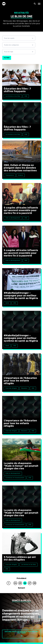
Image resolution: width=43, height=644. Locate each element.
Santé (7, 303)
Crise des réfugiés (11, 388)
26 (25, 583)
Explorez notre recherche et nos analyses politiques (21, 632)
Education (24, 388)
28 (35, 583)
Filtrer (7, 58)
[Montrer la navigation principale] (39, 4)
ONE (26, 96)
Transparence (10, 175)
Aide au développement (13, 218)
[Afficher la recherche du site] (35, 4)
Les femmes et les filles (13, 96)
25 (20, 583)
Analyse (20, 175)
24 (15, 583)
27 (30, 583)
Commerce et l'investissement (15, 478)
